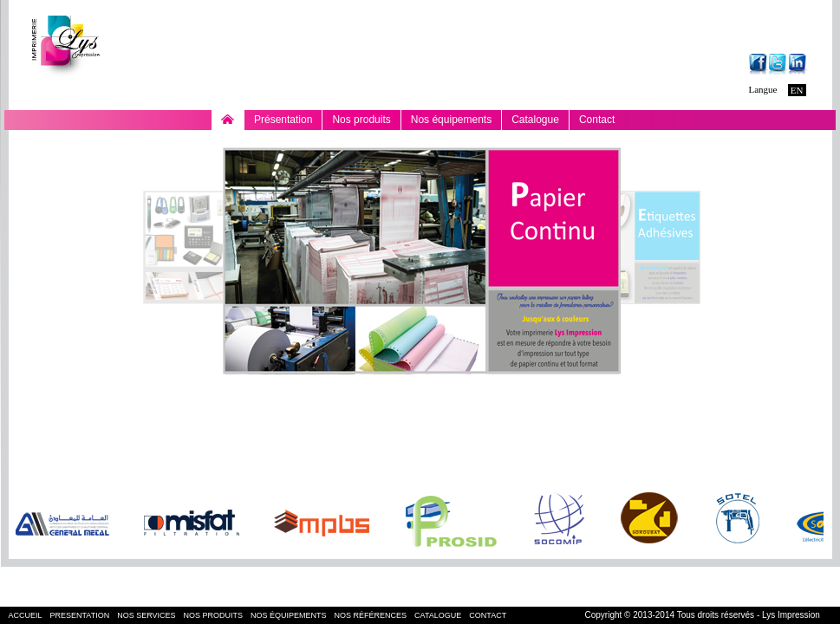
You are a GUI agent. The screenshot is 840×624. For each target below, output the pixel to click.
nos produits (214, 615)
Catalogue (535, 120)
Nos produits (361, 122)
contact (488, 615)
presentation (80, 615)
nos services (146, 615)
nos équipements (289, 615)
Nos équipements (451, 122)
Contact (597, 120)
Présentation (283, 120)
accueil (26, 615)
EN (797, 90)
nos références (371, 615)
